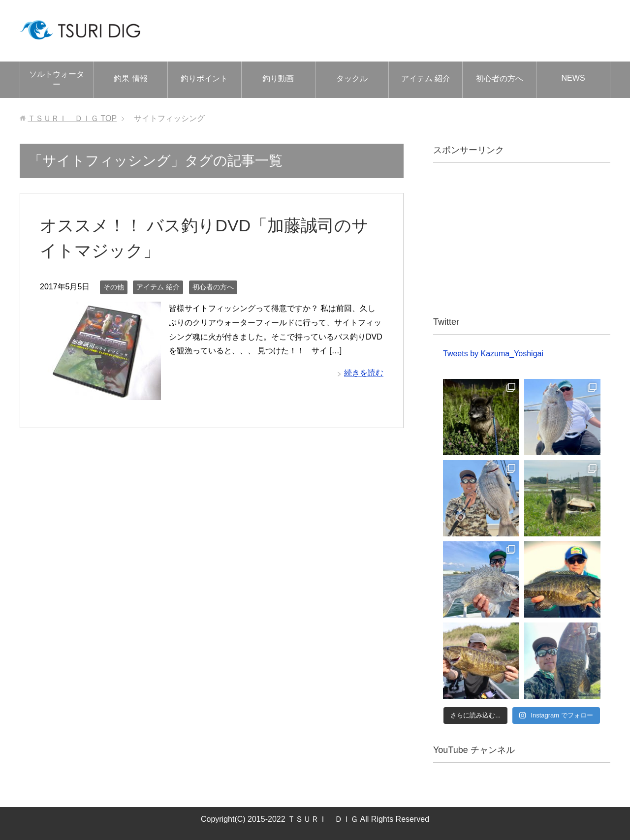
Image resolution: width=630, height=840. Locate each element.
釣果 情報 (130, 78)
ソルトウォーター (57, 79)
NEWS (573, 78)
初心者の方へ (500, 78)
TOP (72, 118)
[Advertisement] (522, 239)
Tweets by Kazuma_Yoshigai (493, 354)
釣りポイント (204, 78)
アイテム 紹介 (426, 78)
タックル (352, 78)
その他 (114, 287)
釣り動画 (278, 78)
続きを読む (364, 373)
